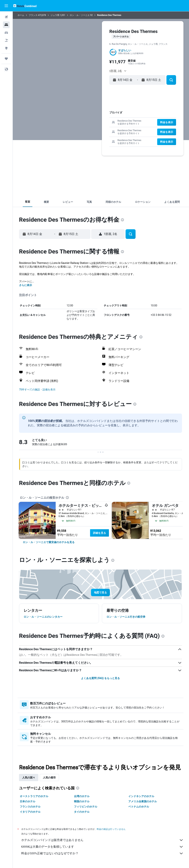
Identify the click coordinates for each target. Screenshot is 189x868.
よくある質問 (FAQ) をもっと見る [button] (101, 678)
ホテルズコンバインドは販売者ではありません (103, 840)
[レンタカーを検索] (6, 33)
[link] (49, 542)
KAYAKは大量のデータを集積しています (103, 847)
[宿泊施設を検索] (6, 25)
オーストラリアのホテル (35, 796)
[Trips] (6, 59)
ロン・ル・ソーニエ (80, 15)
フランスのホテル (31, 807)
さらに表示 (26, 285)
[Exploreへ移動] (6, 48)
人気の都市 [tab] (50, 778)
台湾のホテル (82, 796)
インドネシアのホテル (142, 796)
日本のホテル (28, 801)
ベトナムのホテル (139, 807)
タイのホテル (82, 812)
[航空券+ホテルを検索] (6, 40)
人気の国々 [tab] (29, 778)
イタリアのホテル (31, 812)
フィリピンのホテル (86, 807)
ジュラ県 (56, 15)
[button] (6, 6)
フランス (34, 15)
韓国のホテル (82, 801)
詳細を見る (100, 533)
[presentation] (123, 220)
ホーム (22, 15)
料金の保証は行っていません (112, 829)
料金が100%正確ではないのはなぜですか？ (103, 853)
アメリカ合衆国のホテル (143, 801)
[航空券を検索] (6, 17)
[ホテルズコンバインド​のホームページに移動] (25, 6)
